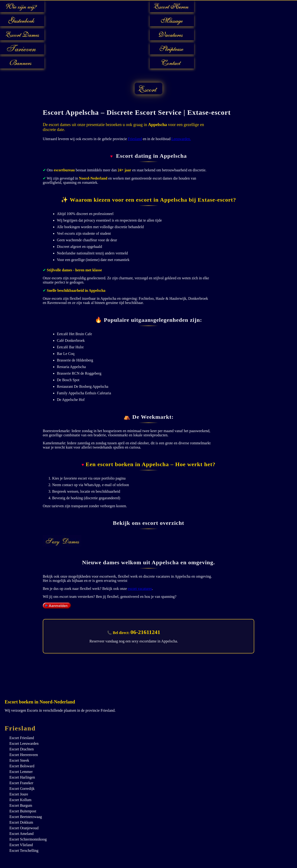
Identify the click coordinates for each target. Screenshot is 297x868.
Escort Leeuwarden (24, 743)
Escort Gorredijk (22, 789)
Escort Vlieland (21, 845)
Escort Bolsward (22, 766)
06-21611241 (145, 632)
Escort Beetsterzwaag (26, 817)
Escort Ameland (21, 834)
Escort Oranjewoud (24, 828)
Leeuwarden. (181, 139)
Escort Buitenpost (23, 811)
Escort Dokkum (21, 822)
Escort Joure (19, 794)
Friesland (135, 139)
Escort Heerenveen (24, 755)
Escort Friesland (22, 738)
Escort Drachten (22, 749)
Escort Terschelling (24, 851)
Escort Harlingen (22, 777)
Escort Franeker (21, 783)
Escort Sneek (19, 760)
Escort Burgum (21, 805)
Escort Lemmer (21, 772)
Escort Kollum (20, 800)
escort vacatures (140, 589)
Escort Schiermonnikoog (28, 839)
